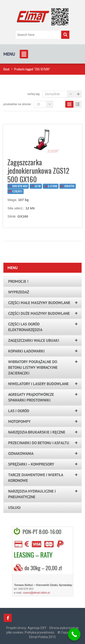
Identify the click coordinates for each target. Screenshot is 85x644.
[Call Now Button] (74, 634)
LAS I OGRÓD (19, 411)
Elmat (6, 69)
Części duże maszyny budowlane (39, 313)
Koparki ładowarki (26, 351)
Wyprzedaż (19, 292)
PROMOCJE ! (18, 281)
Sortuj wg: (34, 94)
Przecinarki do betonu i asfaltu (39, 443)
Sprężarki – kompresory (31, 464)
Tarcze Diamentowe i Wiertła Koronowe (36, 478)
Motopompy (19, 421)
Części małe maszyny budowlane (39, 303)
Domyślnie (60, 94)
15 (45, 104)
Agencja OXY (37, 628)
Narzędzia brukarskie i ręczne (37, 432)
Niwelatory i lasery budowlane (38, 384)
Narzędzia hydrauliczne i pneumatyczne (32, 494)
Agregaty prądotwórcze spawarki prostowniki (31, 397)
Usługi (14, 508)
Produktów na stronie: (17, 104)
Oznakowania (21, 453)
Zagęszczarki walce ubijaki (34, 340)
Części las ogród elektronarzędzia (25, 327)
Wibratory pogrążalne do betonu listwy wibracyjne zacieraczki (33, 367)
